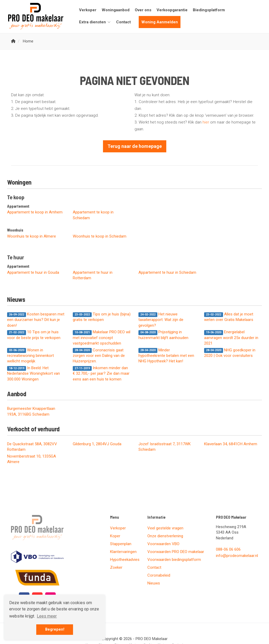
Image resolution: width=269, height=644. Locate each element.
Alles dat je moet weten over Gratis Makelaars (229, 317)
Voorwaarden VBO (163, 544)
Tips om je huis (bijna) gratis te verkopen (102, 317)
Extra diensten (95, 22)
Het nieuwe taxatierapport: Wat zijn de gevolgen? (161, 320)
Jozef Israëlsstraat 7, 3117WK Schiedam (165, 447)
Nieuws (154, 583)
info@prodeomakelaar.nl (237, 556)
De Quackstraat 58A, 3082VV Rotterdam (32, 447)
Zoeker (116, 567)
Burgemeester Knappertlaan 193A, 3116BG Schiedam (31, 411)
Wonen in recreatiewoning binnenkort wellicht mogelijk (30, 356)
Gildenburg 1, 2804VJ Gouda (97, 444)
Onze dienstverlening (165, 536)
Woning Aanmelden (160, 22)
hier (206, 122)
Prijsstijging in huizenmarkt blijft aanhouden (163, 335)
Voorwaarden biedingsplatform (174, 560)
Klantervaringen (123, 552)
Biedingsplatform (209, 10)
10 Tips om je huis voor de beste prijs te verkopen (34, 335)
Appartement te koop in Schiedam (93, 215)
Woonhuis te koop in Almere (32, 236)
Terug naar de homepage (135, 146)
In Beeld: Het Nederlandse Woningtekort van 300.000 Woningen (33, 374)
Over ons (143, 10)
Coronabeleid (159, 575)
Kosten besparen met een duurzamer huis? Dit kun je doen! (36, 320)
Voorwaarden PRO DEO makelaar (176, 552)
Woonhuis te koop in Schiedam (100, 236)
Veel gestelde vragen (165, 528)
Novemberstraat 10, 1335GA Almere (32, 459)
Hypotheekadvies (125, 560)
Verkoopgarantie (172, 10)
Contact (123, 22)
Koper (115, 536)
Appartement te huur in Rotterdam (93, 275)
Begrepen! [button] (55, 629)
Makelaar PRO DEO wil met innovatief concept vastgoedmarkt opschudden (102, 338)
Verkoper (88, 10)
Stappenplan (121, 544)
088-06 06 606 (228, 549)
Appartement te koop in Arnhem (35, 212)
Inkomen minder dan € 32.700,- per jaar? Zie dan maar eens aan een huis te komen (101, 374)
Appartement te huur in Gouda (33, 272)
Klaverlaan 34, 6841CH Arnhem (231, 444)
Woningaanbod (116, 10)
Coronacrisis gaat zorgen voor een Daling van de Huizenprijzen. (99, 356)
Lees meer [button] (47, 616)
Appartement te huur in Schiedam (167, 272)
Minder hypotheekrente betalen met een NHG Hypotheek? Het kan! (166, 356)
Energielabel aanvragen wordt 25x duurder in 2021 (231, 338)
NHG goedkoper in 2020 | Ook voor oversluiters (230, 353)
